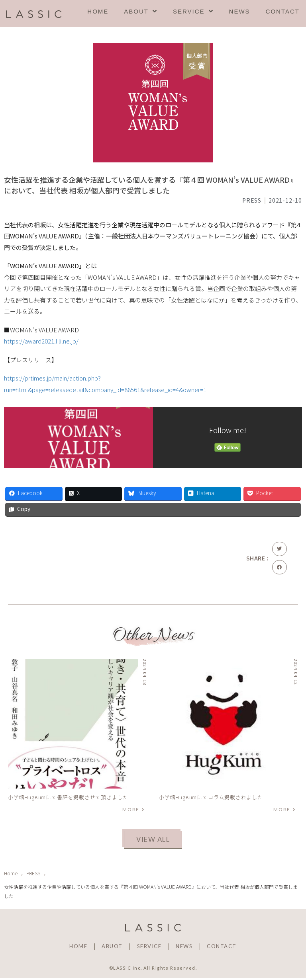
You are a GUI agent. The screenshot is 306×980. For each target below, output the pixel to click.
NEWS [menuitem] (240, 11)
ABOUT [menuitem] (141, 11)
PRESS (252, 200)
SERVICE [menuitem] (193, 11)
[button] (279, 549)
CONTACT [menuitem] (283, 11)
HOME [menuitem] (98, 11)
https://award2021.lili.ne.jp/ (41, 341)
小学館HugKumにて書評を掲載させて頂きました (68, 797)
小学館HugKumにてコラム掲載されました (211, 797)
